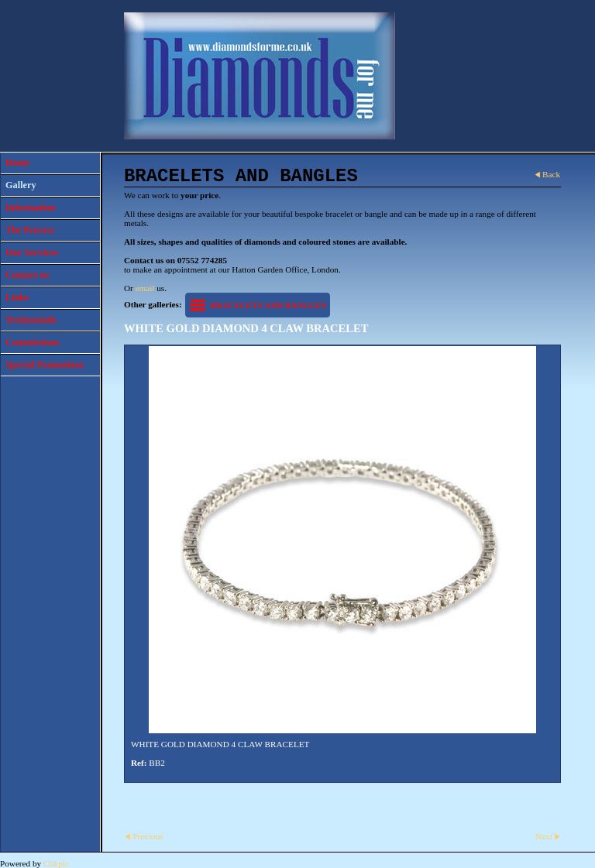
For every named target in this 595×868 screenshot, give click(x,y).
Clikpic (56, 863)
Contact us (27, 275)
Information (30, 208)
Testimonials (31, 320)
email (145, 288)
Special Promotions (45, 365)
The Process (30, 230)
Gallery (21, 185)
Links (17, 297)
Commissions (33, 342)
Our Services (32, 252)
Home (17, 163)
